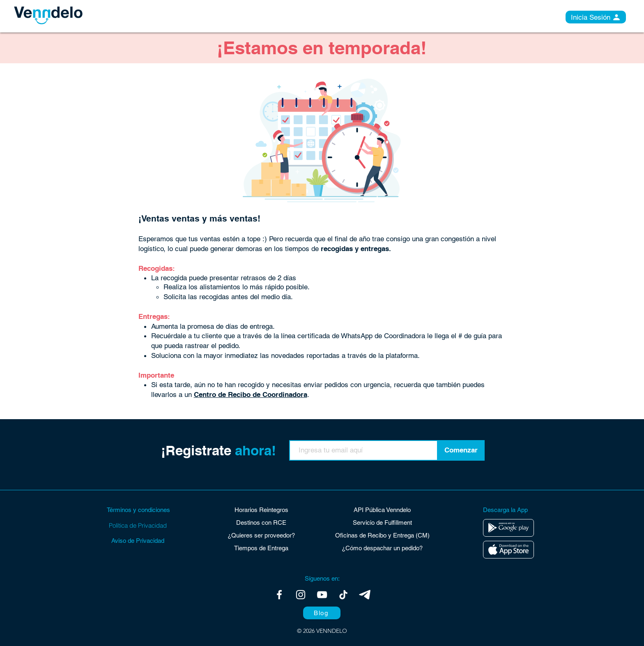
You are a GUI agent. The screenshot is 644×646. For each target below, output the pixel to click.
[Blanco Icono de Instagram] (301, 595)
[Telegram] (365, 595)
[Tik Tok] (343, 595)
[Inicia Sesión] (596, 17)
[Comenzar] (461, 450)
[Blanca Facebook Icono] (279, 595)
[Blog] (322, 613)
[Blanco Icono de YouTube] (322, 595)
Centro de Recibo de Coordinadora (251, 395)
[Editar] (508, 528)
